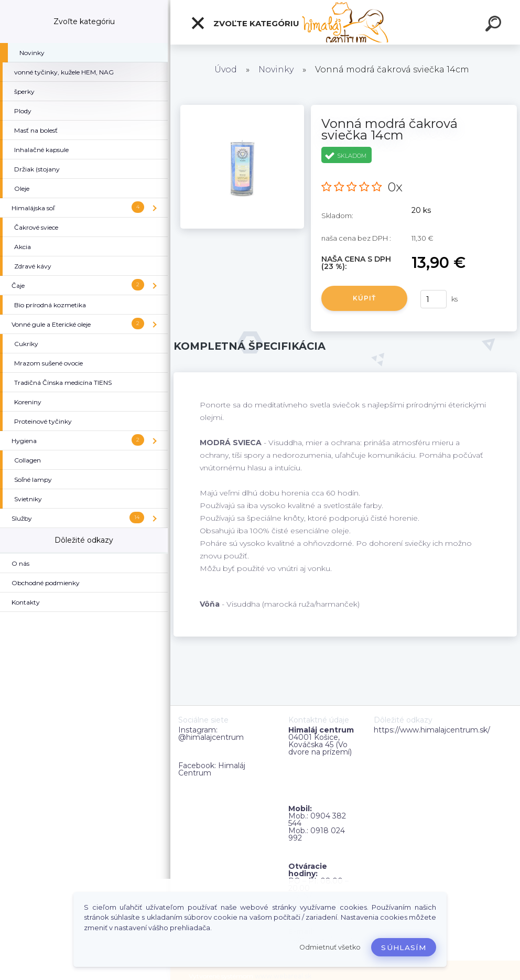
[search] (495, 25)
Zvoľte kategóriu (245, 23)
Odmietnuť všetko (330, 947)
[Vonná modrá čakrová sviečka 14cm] (242, 109)
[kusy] (434, 299)
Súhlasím (404, 947)
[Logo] (345, 22)
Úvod (226, 69)
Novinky (276, 69)
